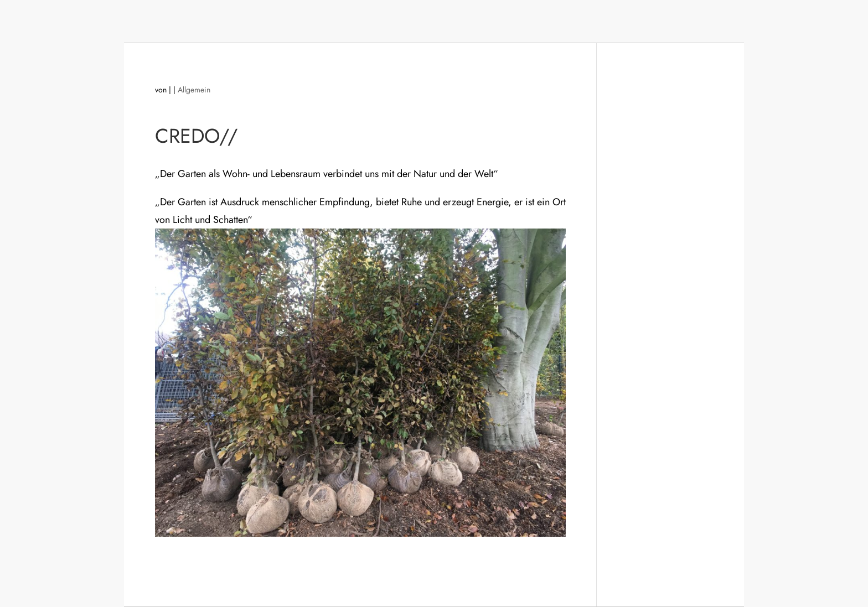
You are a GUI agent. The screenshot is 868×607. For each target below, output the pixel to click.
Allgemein (194, 90)
